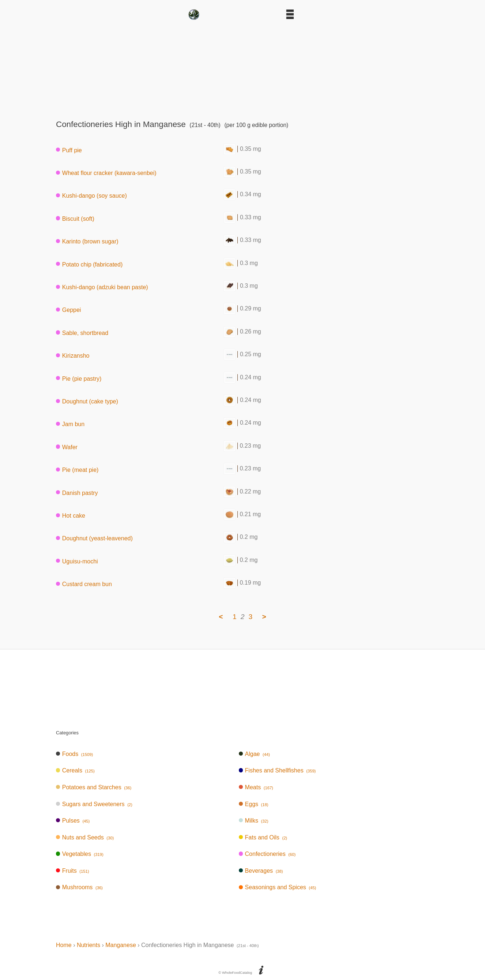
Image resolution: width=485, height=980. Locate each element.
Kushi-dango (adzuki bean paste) (102, 287)
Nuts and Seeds (85, 837)
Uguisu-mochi (77, 561)
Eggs (254, 804)
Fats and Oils (263, 837)
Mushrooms (79, 887)
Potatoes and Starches (94, 787)
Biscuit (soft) (75, 218)
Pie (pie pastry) (79, 378)
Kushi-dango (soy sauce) (91, 196)
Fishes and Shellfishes (277, 770)
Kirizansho (73, 356)
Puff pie (69, 150)
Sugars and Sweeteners (94, 804)
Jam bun (70, 424)
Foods (74, 754)
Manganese (121, 945)
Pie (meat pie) (77, 470)
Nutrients (89, 945)
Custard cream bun (84, 584)
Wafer (67, 447)
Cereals (75, 770)
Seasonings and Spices (278, 887)
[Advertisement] (242, 67)
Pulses (73, 821)
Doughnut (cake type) (87, 401)
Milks (254, 821)
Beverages (261, 871)
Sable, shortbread (82, 333)
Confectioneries (267, 854)
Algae (254, 754)
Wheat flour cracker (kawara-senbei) (106, 173)
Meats (256, 787)
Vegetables (80, 854)
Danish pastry (77, 493)
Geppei (68, 310)
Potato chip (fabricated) (89, 264)
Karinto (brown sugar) (87, 241)
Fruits (72, 871)
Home (64, 945)
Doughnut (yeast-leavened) (94, 538)
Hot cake (71, 515)
